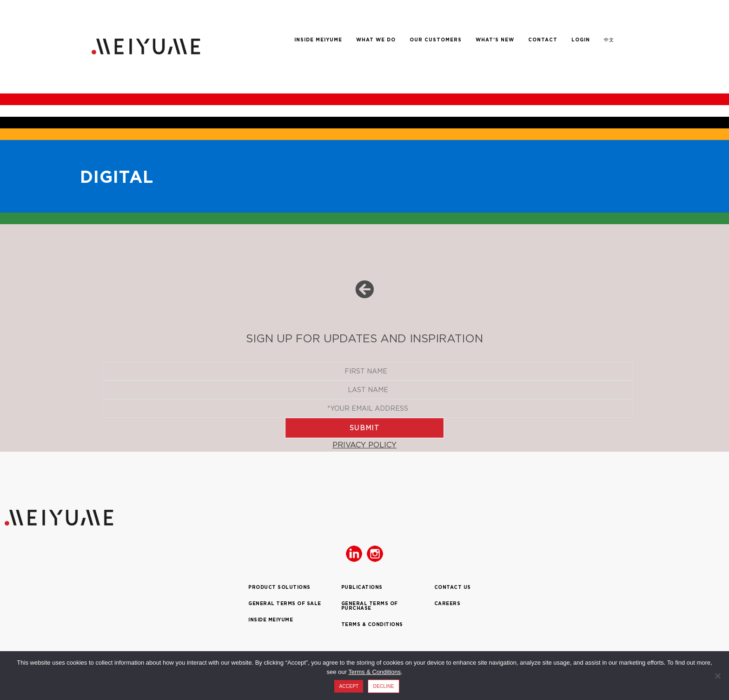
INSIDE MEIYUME (271, 620)
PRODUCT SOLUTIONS (279, 587)
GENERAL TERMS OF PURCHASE (370, 606)
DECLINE (383, 686)
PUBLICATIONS (362, 587)
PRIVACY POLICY (364, 445)
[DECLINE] (717, 676)
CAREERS (447, 603)
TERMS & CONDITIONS (372, 624)
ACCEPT (349, 686)
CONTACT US (453, 587)
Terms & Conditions (374, 672)
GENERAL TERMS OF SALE (285, 603)
